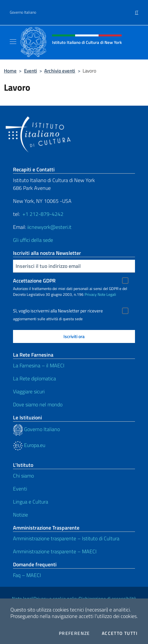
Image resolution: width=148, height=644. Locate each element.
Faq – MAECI (27, 575)
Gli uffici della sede (33, 240)
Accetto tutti (120, 633)
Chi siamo (23, 476)
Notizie (20, 515)
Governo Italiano (23, 12)
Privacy (91, 294)
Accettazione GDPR (34, 281)
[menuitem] (137, 10)
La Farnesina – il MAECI (39, 365)
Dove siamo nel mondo (38, 404)
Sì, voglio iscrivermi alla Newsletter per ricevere (58, 311)
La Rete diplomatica (34, 378)
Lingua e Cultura (31, 502)
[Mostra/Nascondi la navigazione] (13, 42)
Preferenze (74, 633)
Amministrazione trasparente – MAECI (55, 551)
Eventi (31, 71)
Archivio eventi (60, 71)
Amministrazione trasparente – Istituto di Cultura (66, 538)
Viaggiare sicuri (29, 391)
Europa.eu (29, 445)
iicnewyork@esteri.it (49, 227)
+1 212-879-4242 (43, 214)
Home (10, 71)
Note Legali (107, 294)
